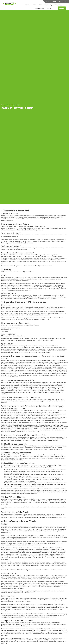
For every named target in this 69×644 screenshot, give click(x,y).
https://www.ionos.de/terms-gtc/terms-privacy (15, 280)
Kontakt (62, 8)
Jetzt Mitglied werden (56, 2)
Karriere (65, 2)
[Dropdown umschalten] (43, 5)
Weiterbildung (48, 5)
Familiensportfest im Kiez (59, 5)
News (47, 2)
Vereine (28, 5)
